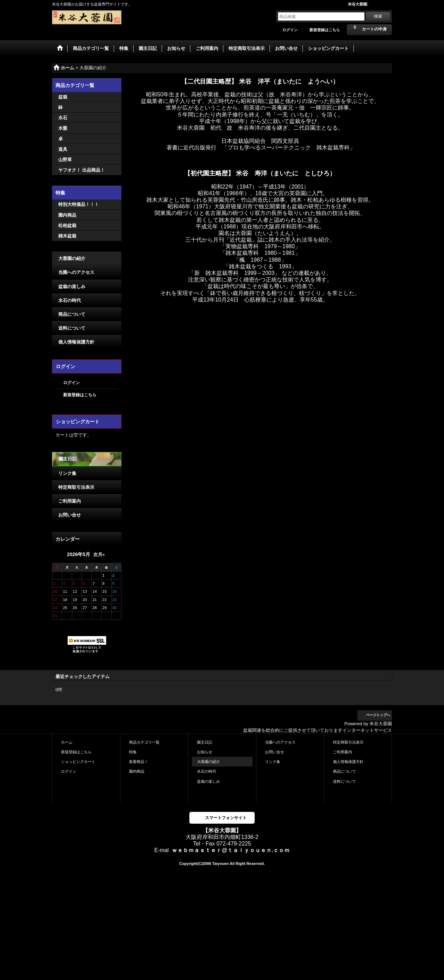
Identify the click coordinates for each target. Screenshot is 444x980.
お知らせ (205, 752)
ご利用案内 (70, 501)
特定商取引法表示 (76, 487)
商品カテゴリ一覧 (144, 742)
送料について (72, 328)
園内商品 (137, 771)
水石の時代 (70, 300)
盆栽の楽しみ (72, 287)
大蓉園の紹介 (72, 258)
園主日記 (68, 459)
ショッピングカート (78, 762)
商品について (72, 314)
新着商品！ (139, 762)
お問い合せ (70, 515)
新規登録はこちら (325, 30)
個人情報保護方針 (76, 342)
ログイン (290, 30)
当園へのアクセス (76, 272)
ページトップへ (378, 715)
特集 (133, 752)
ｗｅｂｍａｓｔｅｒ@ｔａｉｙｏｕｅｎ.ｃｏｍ (231, 850)
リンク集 (67, 473)
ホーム (67, 742)
